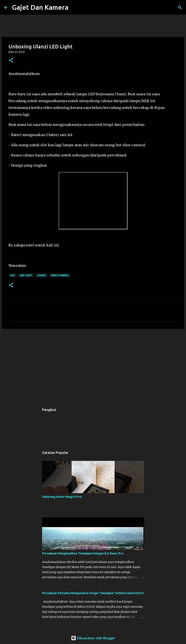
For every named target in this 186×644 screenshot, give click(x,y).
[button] (11, 61)
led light (26, 275)
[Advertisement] (93, 365)
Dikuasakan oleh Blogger (93, 638)
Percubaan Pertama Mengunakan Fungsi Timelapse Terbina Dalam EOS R (93, 593)
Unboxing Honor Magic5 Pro (62, 497)
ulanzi (42, 275)
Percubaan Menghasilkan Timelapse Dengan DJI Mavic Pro (83, 553)
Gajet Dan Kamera (40, 7)
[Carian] (74, 7)
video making (60, 275)
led (13, 275)
